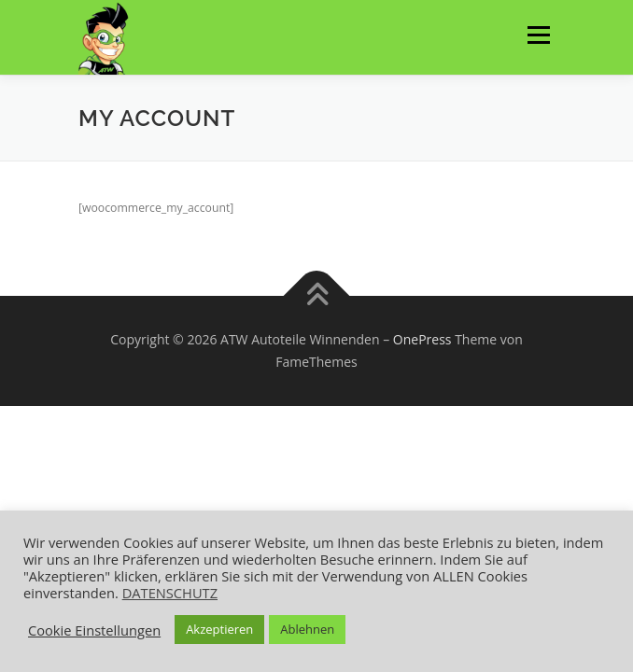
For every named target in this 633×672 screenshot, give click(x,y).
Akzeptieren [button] (219, 629)
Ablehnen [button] (307, 629)
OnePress (422, 339)
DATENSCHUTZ (170, 593)
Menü (537, 35)
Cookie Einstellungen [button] (94, 630)
